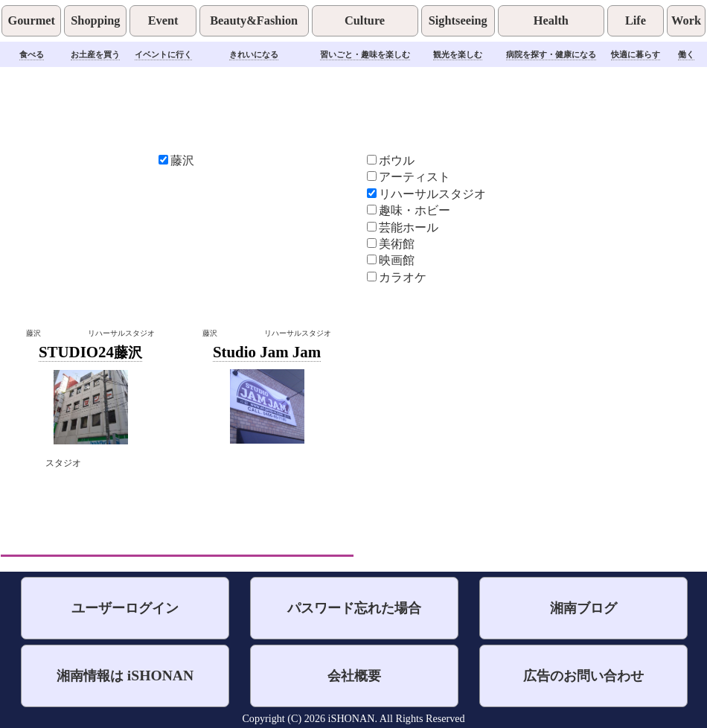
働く (686, 54)
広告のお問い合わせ (583, 676)
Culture (365, 20)
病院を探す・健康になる (551, 54)
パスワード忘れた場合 (354, 608)
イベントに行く (163, 54)
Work (686, 20)
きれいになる (254, 54)
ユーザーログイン (125, 608)
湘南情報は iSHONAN (125, 676)
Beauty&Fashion (254, 20)
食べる (32, 54)
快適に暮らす (636, 54)
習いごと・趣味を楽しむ (365, 54)
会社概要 (354, 676)
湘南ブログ (583, 608)
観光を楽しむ (458, 54)
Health (551, 20)
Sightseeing (458, 20)
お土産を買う (95, 54)
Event (163, 20)
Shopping (95, 20)
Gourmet (31, 20)
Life (636, 20)
